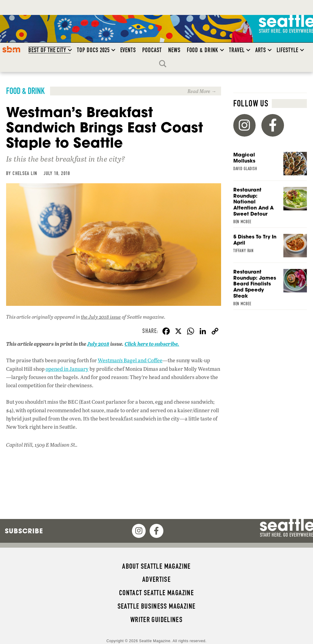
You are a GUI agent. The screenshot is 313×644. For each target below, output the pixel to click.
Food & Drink (203, 50)
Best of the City (47, 50)
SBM (11, 49)
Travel (237, 50)
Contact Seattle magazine (156, 593)
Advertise (156, 579)
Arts (261, 50)
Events (128, 50)
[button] (70, 50)
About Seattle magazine (156, 566)
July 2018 (98, 344)
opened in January (67, 369)
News (174, 50)
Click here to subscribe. (152, 344)
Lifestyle (288, 50)
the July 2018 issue (101, 317)
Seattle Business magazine (157, 606)
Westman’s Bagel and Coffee (130, 360)
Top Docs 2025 (93, 50)
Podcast (152, 50)
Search (164, 64)
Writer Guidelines (157, 620)
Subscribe (24, 531)
